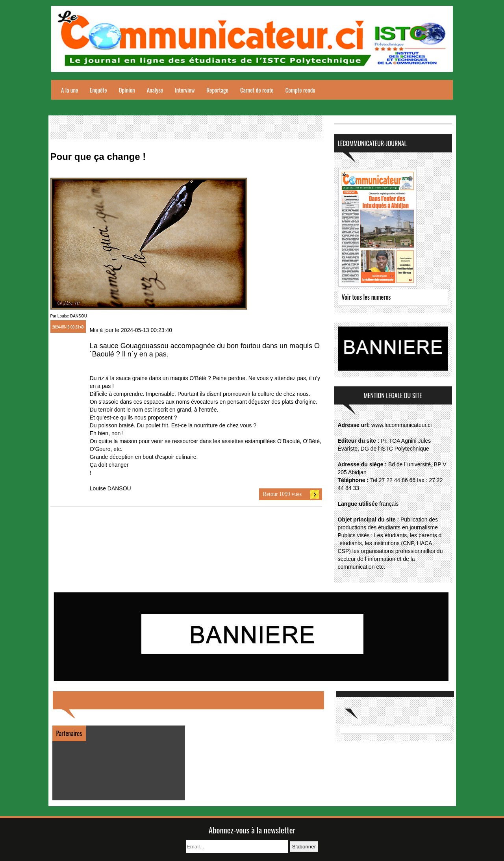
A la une (69, 90)
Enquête (98, 90)
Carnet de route (257, 90)
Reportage (217, 90)
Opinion (127, 90)
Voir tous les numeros (366, 297)
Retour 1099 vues (283, 494)
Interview (185, 90)
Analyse (155, 90)
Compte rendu (300, 90)
